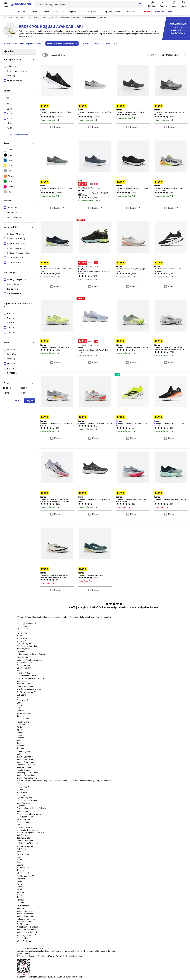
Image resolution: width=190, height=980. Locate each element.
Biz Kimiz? (21, 636)
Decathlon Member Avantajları (30, 660)
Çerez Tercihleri (24, 954)
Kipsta (20, 730)
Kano (19, 698)
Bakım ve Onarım (24, 668)
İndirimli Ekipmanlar (25, 757)
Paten (19, 708)
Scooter (20, 711)
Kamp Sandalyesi (24, 713)
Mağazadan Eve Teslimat (28, 676)
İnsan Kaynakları (24, 649)
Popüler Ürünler (23, 770)
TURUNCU (12, 176)
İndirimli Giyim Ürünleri (26, 762)
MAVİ (10, 160)
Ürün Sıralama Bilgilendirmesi (29, 689)
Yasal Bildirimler (61, 951)
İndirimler (21, 754)
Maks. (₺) (24, 388)
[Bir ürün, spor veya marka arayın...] (89, 4)
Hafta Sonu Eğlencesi (26, 765)
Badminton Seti (23, 700)
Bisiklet (20, 705)
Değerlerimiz (22, 651)
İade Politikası (23, 681)
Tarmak (20, 743)
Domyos (20, 738)
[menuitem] (23, 12)
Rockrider (21, 725)
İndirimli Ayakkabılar (25, 759)
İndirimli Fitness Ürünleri (27, 775)
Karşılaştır (59, 127)
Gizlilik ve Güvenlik (88, 951)
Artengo (20, 748)
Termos (20, 716)
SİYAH (11, 155)
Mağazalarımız (23, 638)
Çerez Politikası (74, 951)
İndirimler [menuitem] (146, 12)
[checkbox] (19, 66)
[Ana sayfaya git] (21, 4)
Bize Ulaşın (22, 641)
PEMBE (11, 187)
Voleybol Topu (23, 719)
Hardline (20, 746)
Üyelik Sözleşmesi (25, 643)
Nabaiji (20, 735)
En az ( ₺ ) (8, 388)
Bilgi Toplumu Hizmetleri (27, 646)
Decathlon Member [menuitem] (164, 12)
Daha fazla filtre (19, 134)
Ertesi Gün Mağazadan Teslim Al (31, 678)
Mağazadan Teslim (25, 663)
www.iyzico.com (45, 948)
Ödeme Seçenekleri (25, 686)
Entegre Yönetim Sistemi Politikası (32, 654)
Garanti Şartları (23, 665)
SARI (10, 165)
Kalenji (20, 740)
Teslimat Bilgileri (24, 684)
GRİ (10, 171)
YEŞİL (10, 181)
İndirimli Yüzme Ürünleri (27, 778)
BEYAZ (11, 150)
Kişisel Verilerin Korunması (43, 951)
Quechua (21, 732)
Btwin (19, 727)
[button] (19, 59)
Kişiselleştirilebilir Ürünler (27, 773)
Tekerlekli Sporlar (24, 767)
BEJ (10, 192)
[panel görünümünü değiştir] (33, 59)
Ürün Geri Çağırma (24, 673)
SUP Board (21, 695)
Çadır (19, 703)
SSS (19, 671)
